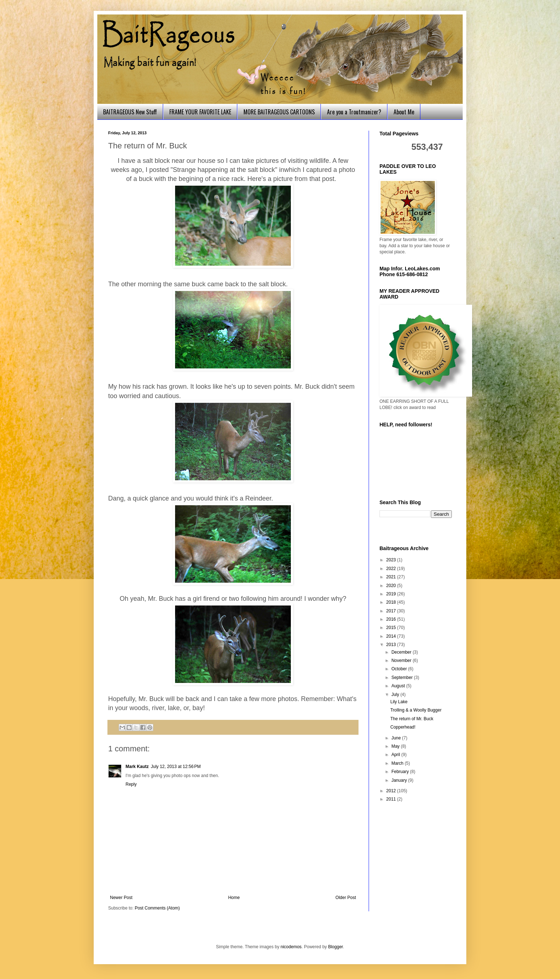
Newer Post (121, 898)
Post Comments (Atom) (157, 908)
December (402, 652)
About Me (404, 112)
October (400, 669)
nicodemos (291, 947)
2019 (392, 594)
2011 (392, 799)
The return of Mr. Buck (412, 719)
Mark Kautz (137, 767)
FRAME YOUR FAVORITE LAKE (200, 112)
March (398, 763)
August (399, 686)
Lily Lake (399, 702)
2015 (392, 628)
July (396, 695)
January (400, 780)
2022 (392, 569)
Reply (131, 784)
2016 (392, 619)
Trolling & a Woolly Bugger (416, 710)
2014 (392, 636)
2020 (392, 586)
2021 (392, 577)
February (401, 772)
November (402, 661)
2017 (392, 611)
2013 (392, 645)
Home (234, 898)
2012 (392, 791)
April (396, 755)
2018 (392, 602)
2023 (392, 560)
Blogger (336, 947)
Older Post (346, 898)
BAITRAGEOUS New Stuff (130, 112)
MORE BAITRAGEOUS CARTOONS (279, 112)
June (397, 738)
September (403, 678)
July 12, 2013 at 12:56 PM (176, 767)
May (396, 746)
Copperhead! (403, 727)
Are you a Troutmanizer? (354, 112)
